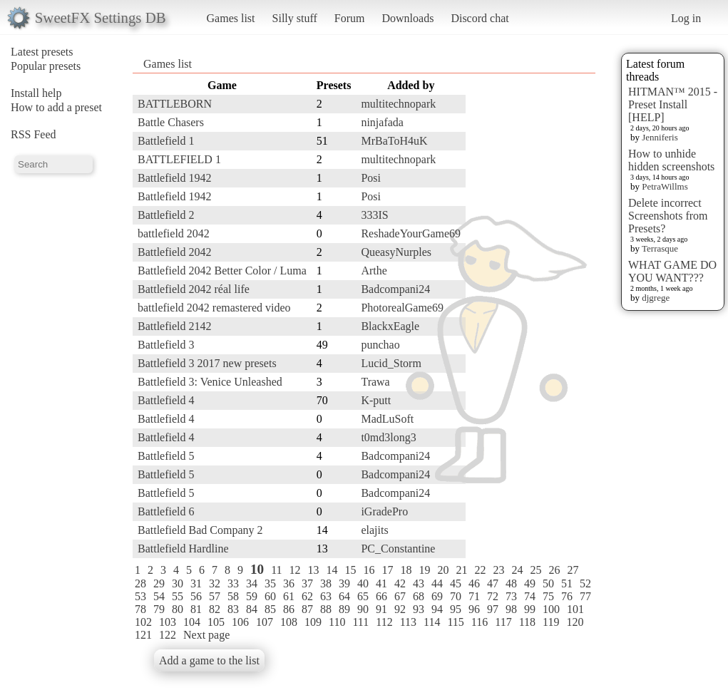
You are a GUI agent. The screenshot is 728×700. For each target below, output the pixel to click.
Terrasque (660, 248)
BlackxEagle (390, 326)
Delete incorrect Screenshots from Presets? (668, 216)
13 (314, 570)
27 (573, 570)
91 (381, 609)
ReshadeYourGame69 (411, 233)
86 (289, 609)
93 (419, 609)
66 (381, 596)
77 (585, 596)
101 (575, 609)
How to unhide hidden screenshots (671, 160)
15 (351, 570)
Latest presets (42, 52)
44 (437, 583)
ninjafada (382, 122)
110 (337, 622)
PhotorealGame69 (402, 308)
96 (474, 609)
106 (240, 622)
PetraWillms (665, 186)
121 (143, 635)
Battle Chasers (171, 122)
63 (326, 596)
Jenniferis (660, 137)
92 (400, 609)
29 (159, 583)
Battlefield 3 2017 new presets (207, 363)
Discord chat (480, 18)
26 (555, 570)
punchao (380, 345)
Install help (36, 93)
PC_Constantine (398, 549)
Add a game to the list (209, 660)
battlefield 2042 (174, 233)
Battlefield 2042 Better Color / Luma (222, 271)
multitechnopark (398, 104)
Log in (686, 18)
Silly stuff (295, 18)
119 (551, 622)
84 (252, 609)
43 (419, 583)
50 (548, 583)
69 (437, 596)
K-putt (376, 400)
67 (400, 596)
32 (215, 583)
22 (481, 570)
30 (178, 583)
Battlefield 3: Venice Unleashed (210, 382)
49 (530, 583)
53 (140, 596)
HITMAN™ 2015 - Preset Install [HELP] (673, 104)
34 (252, 583)
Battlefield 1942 (175, 178)
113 (408, 622)
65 (363, 596)
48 (511, 583)
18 (406, 570)
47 (493, 583)
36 (289, 583)
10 (257, 569)
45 (456, 583)
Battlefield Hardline (183, 549)
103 (168, 622)
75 (548, 596)
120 (575, 622)
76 (567, 596)
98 (511, 609)
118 (527, 622)
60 (270, 596)
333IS (374, 215)
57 (215, 596)
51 (567, 583)
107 (265, 622)
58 (233, 596)
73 (511, 596)
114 (432, 622)
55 (178, 596)
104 (192, 622)
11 (276, 570)
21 (462, 570)
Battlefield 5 (166, 456)
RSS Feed (34, 134)
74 (530, 596)
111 (360, 622)
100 (551, 609)
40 (363, 583)
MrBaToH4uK (394, 141)
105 (216, 622)
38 (326, 583)
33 (233, 583)
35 (270, 583)
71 (474, 596)
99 (530, 609)
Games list (231, 18)
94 (437, 609)
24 (518, 570)
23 (499, 570)
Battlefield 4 (166, 400)
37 (307, 583)
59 (252, 596)
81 (196, 609)
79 (159, 609)
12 (295, 570)
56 (196, 596)
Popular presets (46, 66)
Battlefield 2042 (175, 252)
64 (344, 596)
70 (456, 596)
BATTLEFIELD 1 (179, 159)
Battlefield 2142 (175, 326)
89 (344, 609)
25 (536, 570)
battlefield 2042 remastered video (214, 308)
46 (474, 583)
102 (143, 622)
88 (326, 609)
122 (168, 635)
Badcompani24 (395, 289)
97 (493, 609)
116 (480, 622)
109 (313, 622)
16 (369, 570)
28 (140, 583)
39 (344, 583)
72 (493, 596)
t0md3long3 (388, 437)
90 (363, 609)
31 (196, 583)
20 (444, 570)
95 (456, 609)
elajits (374, 530)
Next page (206, 635)
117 (503, 622)
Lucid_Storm (391, 363)
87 (307, 609)
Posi (371, 178)
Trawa (375, 382)
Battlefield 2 (166, 215)
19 (425, 570)
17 (388, 570)
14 (332, 570)
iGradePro (384, 511)
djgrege (656, 298)
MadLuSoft (387, 419)
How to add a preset (56, 107)
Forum (350, 18)
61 (289, 596)
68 (419, 596)
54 (159, 596)
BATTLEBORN (175, 104)
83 (233, 609)
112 (384, 622)
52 (585, 583)
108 (289, 622)
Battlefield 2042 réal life (194, 289)
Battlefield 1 (166, 141)
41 (381, 583)
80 (178, 609)
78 (140, 609)
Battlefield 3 (166, 345)
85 (270, 609)
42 (400, 583)
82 (215, 609)
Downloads (407, 18)
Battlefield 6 (166, 511)
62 (307, 596)
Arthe (374, 271)
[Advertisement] (538, 290)
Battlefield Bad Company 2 (200, 530)
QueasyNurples (396, 252)
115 (455, 622)
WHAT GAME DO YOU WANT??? (672, 271)
